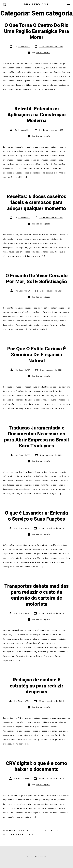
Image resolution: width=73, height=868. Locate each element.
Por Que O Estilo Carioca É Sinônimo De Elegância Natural (37, 355)
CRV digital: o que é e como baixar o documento (36, 766)
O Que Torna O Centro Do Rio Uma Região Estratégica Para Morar (36, 31)
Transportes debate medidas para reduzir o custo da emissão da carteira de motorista (37, 595)
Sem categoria (43, 53)
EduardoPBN (24, 47)
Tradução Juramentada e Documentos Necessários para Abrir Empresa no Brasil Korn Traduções (36, 437)
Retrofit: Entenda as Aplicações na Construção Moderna (36, 115)
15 (5, 834)
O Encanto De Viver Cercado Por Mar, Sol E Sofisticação (37, 279)
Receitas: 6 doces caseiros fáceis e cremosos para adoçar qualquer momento (36, 203)
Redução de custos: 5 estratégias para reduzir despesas (36, 686)
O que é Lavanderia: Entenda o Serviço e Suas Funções (36, 516)
